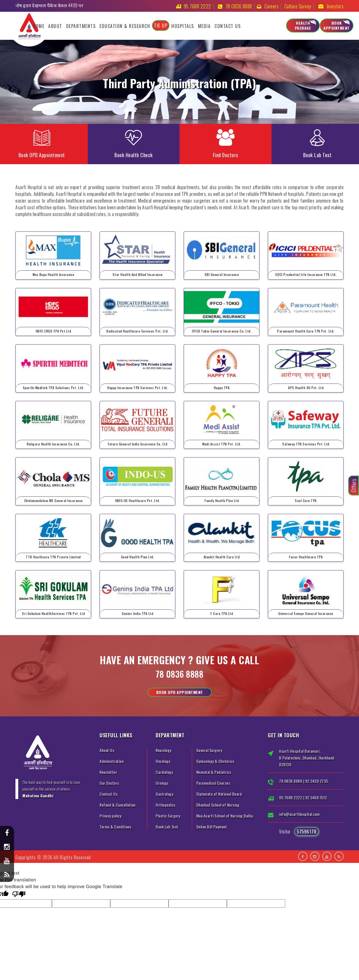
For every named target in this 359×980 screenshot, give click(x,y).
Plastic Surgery (168, 816)
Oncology (163, 761)
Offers (354, 486)
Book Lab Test (167, 827)
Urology (162, 783)
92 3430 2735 (317, 781)
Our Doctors (109, 783)
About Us (107, 750)
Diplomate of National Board (219, 794)
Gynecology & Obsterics (215, 761)
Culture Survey (298, 6)
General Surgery (209, 750)
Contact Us (228, 26)
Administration (111, 761)
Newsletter (108, 772)
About (55, 26)
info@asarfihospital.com (299, 814)
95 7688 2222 (197, 6)
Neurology (164, 750)
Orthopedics (166, 805)
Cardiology (164, 772)
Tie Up (161, 25)
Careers (272, 6)
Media (204, 26)
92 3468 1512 (316, 797)
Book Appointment (337, 25)
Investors (335, 6)
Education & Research (125, 26)
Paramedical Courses (213, 783)
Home (39, 26)
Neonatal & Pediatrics (214, 772)
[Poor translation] (19, 895)
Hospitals (183, 26)
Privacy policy (110, 816)
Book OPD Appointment (180, 692)
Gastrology (164, 794)
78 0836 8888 (239, 6)
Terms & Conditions (115, 827)
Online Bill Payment (212, 827)
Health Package (303, 25)
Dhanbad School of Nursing (218, 805)
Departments (81, 26)
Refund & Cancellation (118, 805)
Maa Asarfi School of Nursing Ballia (225, 816)
